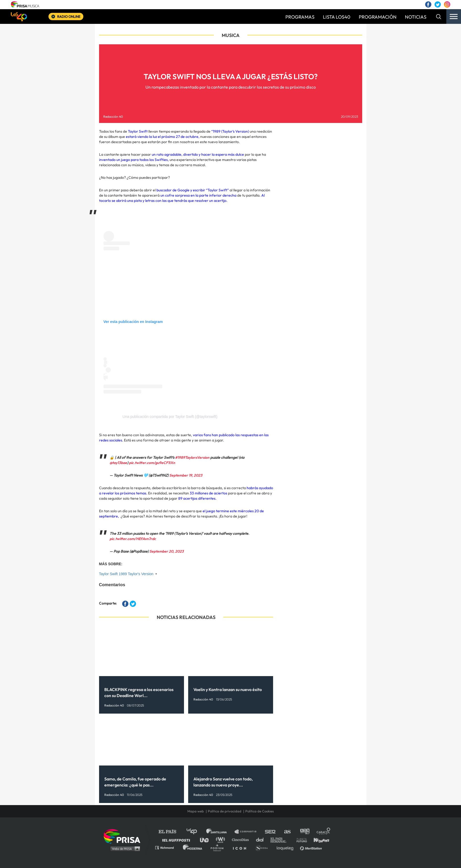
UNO (207, 840)
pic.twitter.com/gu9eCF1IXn (152, 463)
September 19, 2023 (186, 475)
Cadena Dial (262, 840)
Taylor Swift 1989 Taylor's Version (126, 574)
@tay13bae (118, 463)
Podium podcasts (219, 847)
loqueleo (286, 847)
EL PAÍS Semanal (281, 840)
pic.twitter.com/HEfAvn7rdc (133, 539)
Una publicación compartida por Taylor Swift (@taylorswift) (170, 417)
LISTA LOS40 (337, 17)
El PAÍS (170, 832)
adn (304, 832)
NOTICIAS (416, 17)
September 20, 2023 (167, 551)
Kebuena (319, 840)
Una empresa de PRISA (124, 836)
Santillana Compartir (248, 832)
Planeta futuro (300, 840)
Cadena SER (270, 832)
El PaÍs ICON (241, 847)
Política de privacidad (225, 811)
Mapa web (196, 811)
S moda (263, 847)
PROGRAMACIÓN (378, 17)
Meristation (312, 847)
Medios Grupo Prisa (124, 849)
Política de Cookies (260, 811)
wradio (222, 840)
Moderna (193, 847)
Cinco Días (242, 840)
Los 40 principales (196, 832)
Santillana (220, 832)
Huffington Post (177, 840)
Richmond (167, 847)
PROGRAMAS (300, 17)
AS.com (287, 832)
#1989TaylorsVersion (192, 457)
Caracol (324, 832)
